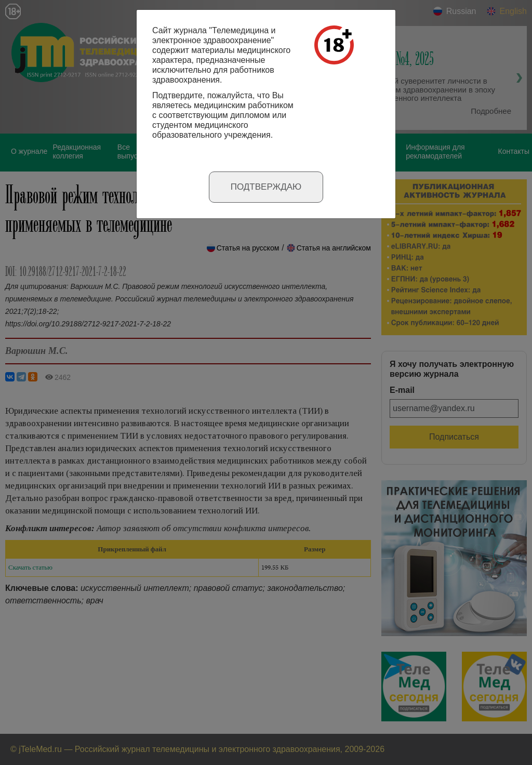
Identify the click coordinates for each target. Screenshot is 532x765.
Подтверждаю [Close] (266, 187)
